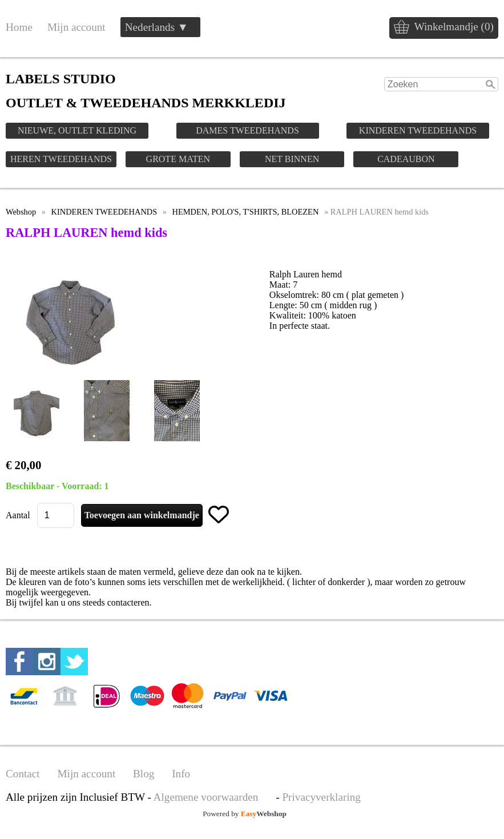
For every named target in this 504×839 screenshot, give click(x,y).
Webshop (21, 212)
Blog (144, 774)
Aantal (18, 515)
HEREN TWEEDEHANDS (61, 159)
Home (19, 27)
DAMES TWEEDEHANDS (247, 130)
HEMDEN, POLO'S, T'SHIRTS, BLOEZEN (246, 212)
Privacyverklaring (321, 797)
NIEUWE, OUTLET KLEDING (77, 130)
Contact (23, 774)
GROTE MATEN (178, 159)
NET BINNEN (292, 159)
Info (181, 774)
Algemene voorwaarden (206, 797)
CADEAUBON (406, 159)
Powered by (245, 814)
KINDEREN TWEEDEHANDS (418, 130)
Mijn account (76, 27)
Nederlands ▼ (157, 27)
